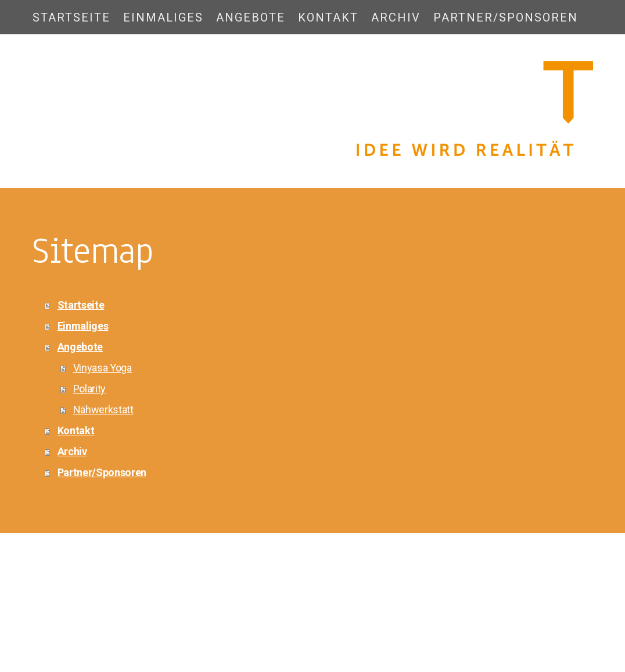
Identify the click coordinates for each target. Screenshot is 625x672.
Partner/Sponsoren (506, 17)
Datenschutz (92, 605)
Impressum (50, 605)
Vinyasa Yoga (103, 368)
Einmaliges (163, 17)
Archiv (396, 17)
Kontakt (328, 17)
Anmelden (577, 616)
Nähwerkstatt (103, 410)
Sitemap (187, 605)
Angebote (251, 17)
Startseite (71, 17)
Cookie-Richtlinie (144, 605)
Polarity (89, 389)
